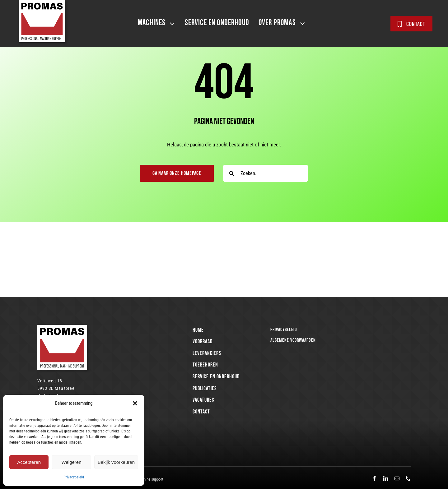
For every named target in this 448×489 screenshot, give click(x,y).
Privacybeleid (74, 477)
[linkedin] (386, 478)
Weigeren (72, 462)
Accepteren (29, 462)
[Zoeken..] (266, 173)
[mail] (397, 478)
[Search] (232, 173)
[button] (135, 403)
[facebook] (375, 478)
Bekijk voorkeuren (116, 462)
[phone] (408, 478)
